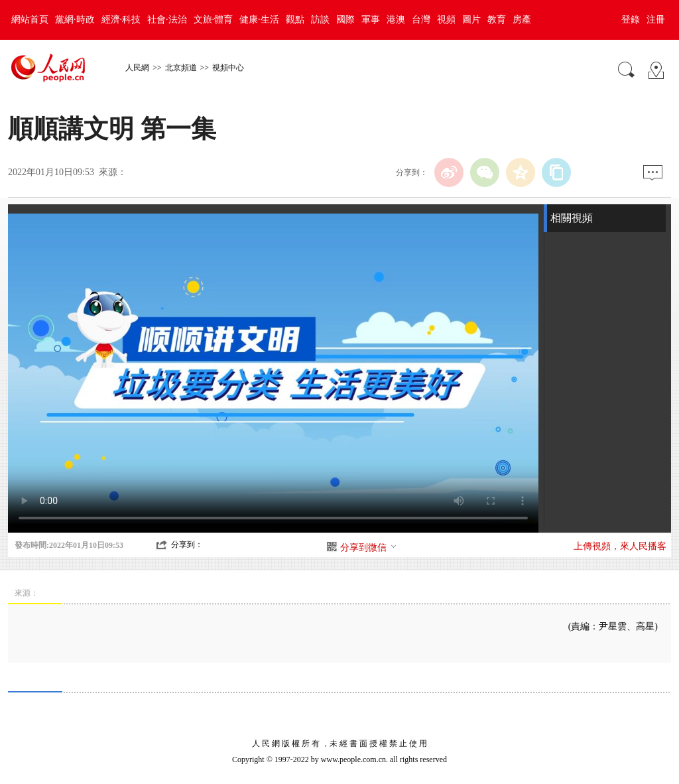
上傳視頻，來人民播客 (620, 546)
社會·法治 (167, 20)
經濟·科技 (121, 20)
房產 (522, 20)
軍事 (371, 20)
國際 (345, 20)
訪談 (320, 20)
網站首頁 (30, 20)
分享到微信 (369, 548)
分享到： (187, 545)
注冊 (656, 20)
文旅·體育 (214, 20)
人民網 (137, 68)
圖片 (471, 20)
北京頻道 (181, 68)
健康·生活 (259, 20)
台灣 (421, 20)
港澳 (396, 20)
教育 (497, 20)
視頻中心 (228, 68)
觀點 (295, 20)
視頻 (446, 20)
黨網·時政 (75, 20)
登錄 (631, 20)
